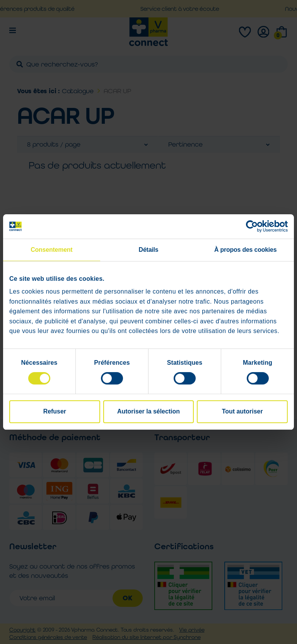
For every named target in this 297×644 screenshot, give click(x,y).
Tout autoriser (242, 412)
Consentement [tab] (51, 250)
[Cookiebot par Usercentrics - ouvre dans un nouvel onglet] (254, 227)
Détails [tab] (149, 250)
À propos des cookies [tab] (245, 250)
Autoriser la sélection (148, 412)
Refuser (55, 412)
